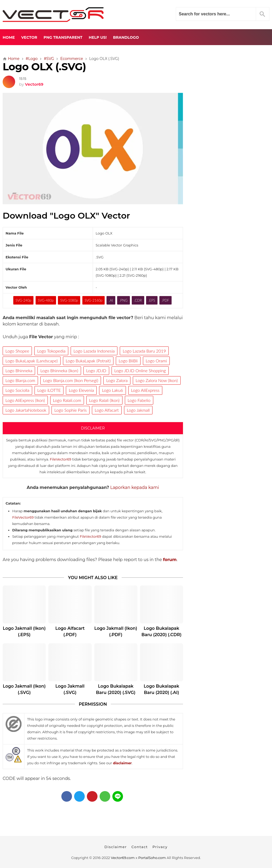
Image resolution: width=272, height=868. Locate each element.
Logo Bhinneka (19, 370)
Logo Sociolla (18, 390)
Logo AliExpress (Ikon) (25, 400)
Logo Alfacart (107, 410)
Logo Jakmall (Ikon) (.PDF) (116, 632)
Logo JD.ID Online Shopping (140, 370)
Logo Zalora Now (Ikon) (157, 380)
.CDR (138, 300)
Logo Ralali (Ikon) (104, 400)
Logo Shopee (17, 351)
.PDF (165, 300)
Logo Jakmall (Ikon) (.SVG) (24, 689)
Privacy (160, 847)
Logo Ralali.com (67, 400)
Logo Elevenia (81, 390)
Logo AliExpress (145, 390)
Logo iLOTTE (49, 390)
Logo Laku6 (112, 390)
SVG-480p (46, 300)
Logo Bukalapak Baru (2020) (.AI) (161, 689)
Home (9, 37)
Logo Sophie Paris (71, 410)
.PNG (124, 300)
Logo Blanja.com (20, 380)
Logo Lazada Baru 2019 (144, 351)
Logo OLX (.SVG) (44, 67)
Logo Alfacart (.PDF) (70, 632)
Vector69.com (123, 858)
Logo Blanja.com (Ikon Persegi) (71, 380)
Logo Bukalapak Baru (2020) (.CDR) (162, 632)
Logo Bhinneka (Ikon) (59, 370)
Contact (140, 847)
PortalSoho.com (152, 858)
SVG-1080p (69, 300)
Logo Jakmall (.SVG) (70, 689)
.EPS (152, 300)
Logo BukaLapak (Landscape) (32, 361)
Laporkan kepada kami (135, 487)
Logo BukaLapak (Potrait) (88, 361)
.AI (111, 300)
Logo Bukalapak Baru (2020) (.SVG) (116, 689)
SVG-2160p (93, 300)
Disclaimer (116, 847)
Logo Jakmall (138, 410)
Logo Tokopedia (51, 351)
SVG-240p (23, 300)
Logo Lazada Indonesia (94, 351)
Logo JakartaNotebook (26, 410)
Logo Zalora (117, 380)
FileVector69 (61, 459)
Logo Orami (156, 361)
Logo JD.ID (96, 370)
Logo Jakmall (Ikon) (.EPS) (24, 632)
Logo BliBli (128, 361)
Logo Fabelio (139, 400)
